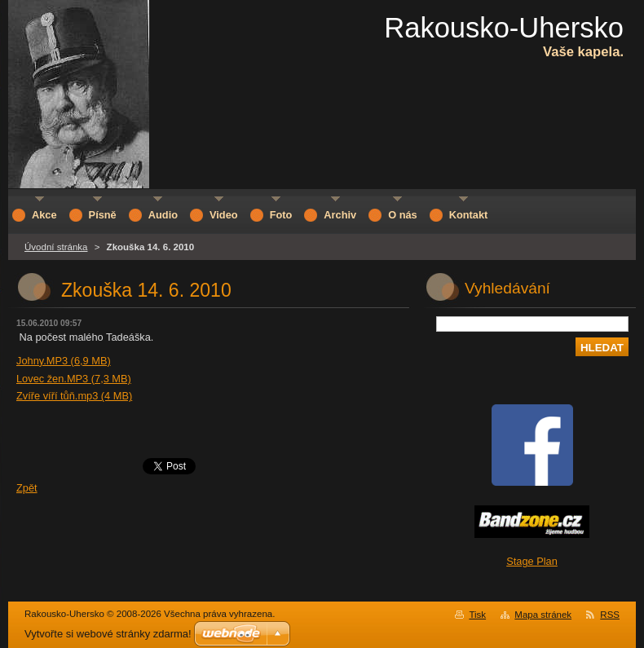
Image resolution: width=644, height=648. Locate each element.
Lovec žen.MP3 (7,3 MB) (74, 379)
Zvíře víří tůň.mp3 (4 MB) (74, 396)
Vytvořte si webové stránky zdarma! (108, 634)
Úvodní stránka (56, 247)
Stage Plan (532, 561)
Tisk (477, 615)
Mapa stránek (543, 615)
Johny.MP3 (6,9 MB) (64, 361)
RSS (610, 615)
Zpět (27, 488)
